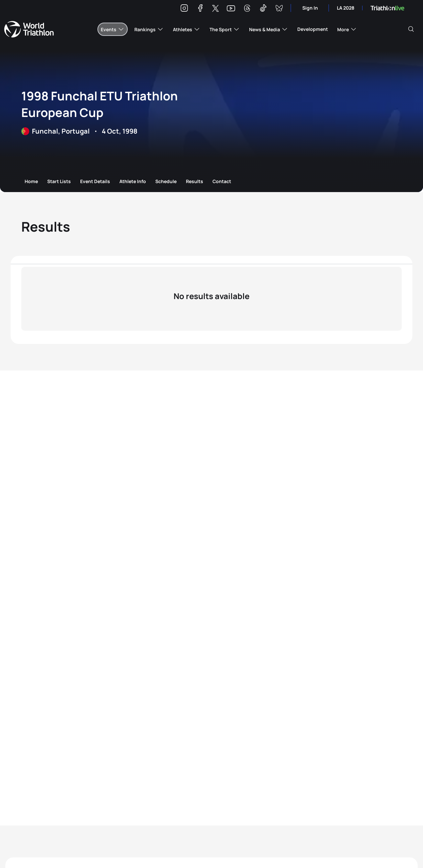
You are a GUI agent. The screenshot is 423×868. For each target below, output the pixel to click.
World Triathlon (29, 29)
